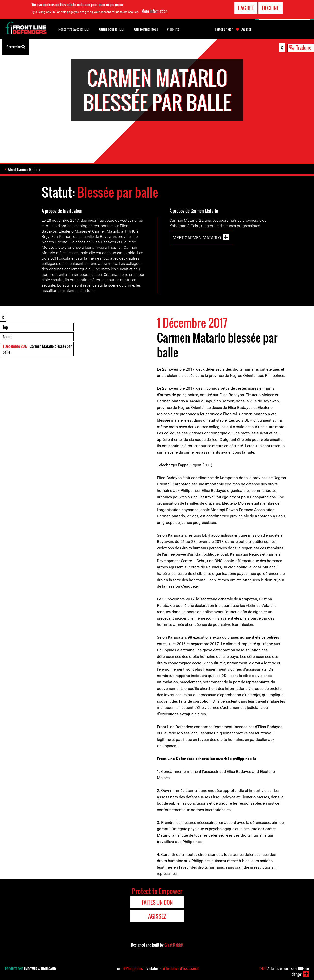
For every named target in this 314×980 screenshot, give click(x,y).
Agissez (246, 29)
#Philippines (133, 968)
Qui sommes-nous (146, 29)
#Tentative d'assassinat (181, 968)
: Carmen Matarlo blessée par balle (37, 349)
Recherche (16, 46)
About (7, 337)
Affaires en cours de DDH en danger (284, 971)
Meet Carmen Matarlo (197, 238)
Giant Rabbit (174, 945)
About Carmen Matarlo (24, 169)
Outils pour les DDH (112, 29)
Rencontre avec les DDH (74, 29)
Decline (270, 7)
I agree (246, 7)
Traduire (304, 47)
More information (154, 11)
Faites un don (224, 29)
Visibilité (173, 29)
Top (5, 327)
